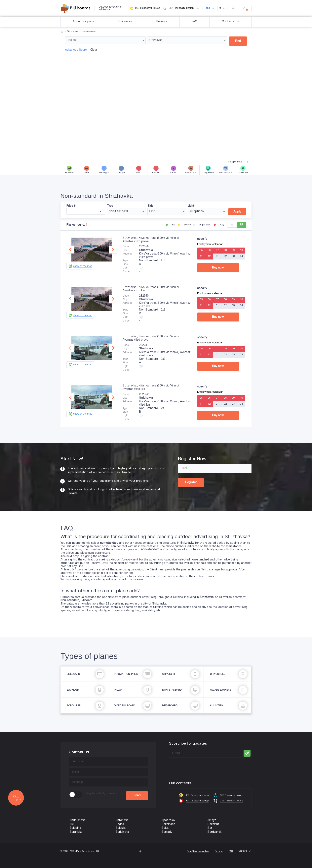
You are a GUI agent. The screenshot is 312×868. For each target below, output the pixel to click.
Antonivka (122, 820)
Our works (125, 22)
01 (217, 256)
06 (209, 250)
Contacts (231, 22)
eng (208, 8)
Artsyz (212, 820)
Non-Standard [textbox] (118, 211)
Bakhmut (213, 824)
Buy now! (218, 268)
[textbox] (105, 40)
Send (137, 795)
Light (191, 206)
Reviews (162, 22)
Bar (210, 828)
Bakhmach (168, 824)
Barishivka (122, 832)
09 (233, 250)
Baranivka (76, 832)
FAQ (195, 22)
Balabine (75, 828)
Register (191, 482)
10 (241, 250)
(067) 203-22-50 (10, 866)
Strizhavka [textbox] (155, 40)
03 (233, 256)
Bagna (120, 824)
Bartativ (167, 832)
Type (110, 206)
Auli (72, 824)
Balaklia (121, 828)
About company (83, 22)
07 (217, 250)
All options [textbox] (197, 211)
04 (241, 256)
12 (209, 256)
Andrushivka (78, 820)
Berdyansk (214, 832)
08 (225, 250)
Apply (237, 212)
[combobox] (105, 40)
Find (238, 41)
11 (201, 256)
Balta (165, 828)
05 (201, 250)
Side (150, 206)
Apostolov (168, 820)
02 (225, 256)
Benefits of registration (198, 851)
